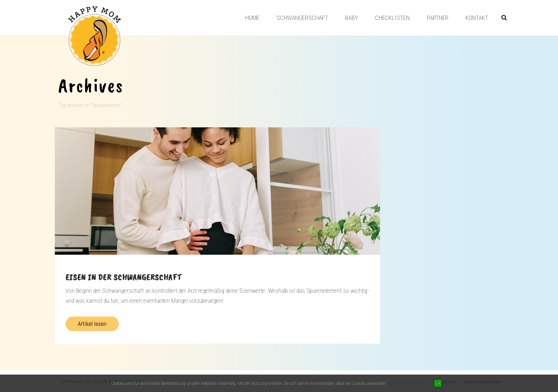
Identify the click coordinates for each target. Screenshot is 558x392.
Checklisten (392, 18)
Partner (438, 18)
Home (252, 18)
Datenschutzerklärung (408, 383)
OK (438, 383)
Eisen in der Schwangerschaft (123, 277)
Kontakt (477, 18)
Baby (352, 18)
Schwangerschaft (302, 18)
